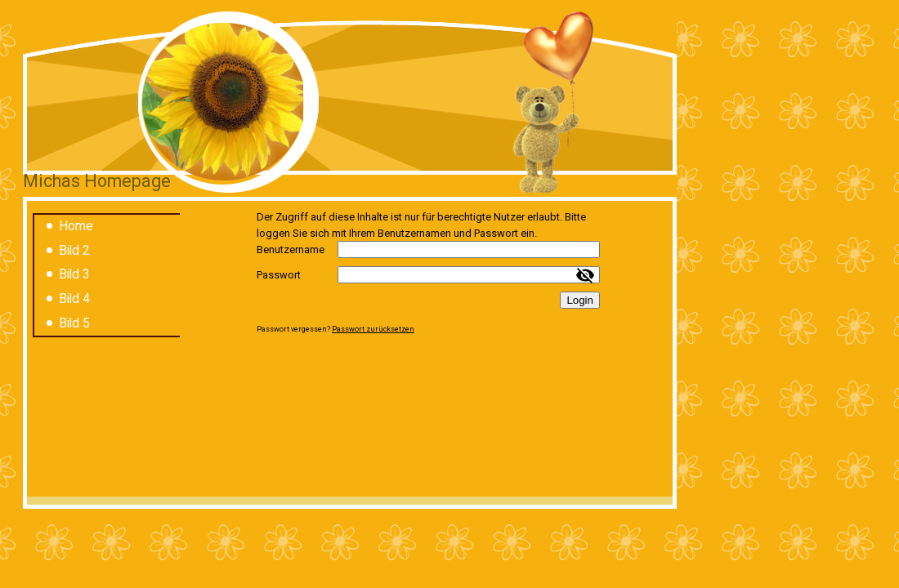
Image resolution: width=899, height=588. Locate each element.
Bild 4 (74, 299)
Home (76, 226)
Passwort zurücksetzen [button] (373, 329)
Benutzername (291, 249)
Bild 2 (74, 251)
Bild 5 (74, 323)
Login (580, 300)
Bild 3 (74, 274)
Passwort (279, 275)
